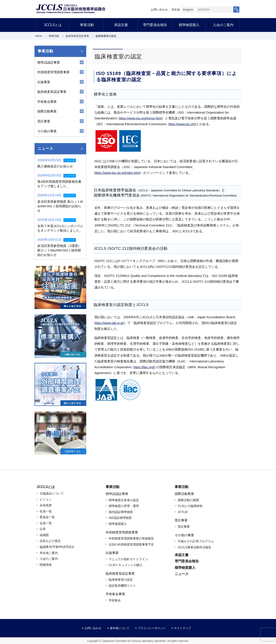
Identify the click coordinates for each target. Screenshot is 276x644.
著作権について (120, 628)
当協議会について (52, 493)
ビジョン (46, 499)
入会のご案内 (223, 25)
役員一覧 (46, 511)
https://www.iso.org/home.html (140, 118)
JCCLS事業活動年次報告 (194, 547)
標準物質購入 (189, 25)
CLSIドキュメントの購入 (126, 565)
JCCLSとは (53, 25)
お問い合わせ (159, 10)
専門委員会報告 (155, 25)
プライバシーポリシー (152, 628)
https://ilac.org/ (144, 367)
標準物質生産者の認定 (124, 500)
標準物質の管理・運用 (124, 506)
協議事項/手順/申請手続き (57, 547)
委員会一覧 (47, 517)
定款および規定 (50, 541)
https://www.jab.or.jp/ (109, 323)
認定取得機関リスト (122, 586)
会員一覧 (46, 523)
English (188, 10)
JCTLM (183, 512)
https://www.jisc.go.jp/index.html (117, 173)
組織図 (44, 535)
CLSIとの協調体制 (190, 506)
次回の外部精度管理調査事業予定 (131, 544)
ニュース (45, 149)
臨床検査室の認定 (121, 580)
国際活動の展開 (188, 500)
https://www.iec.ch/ (182, 124)
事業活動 (87, 25)
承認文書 (121, 25)
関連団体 (46, 565)
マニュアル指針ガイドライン (128, 559)
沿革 (43, 529)
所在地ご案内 (49, 553)
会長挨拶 (46, 505)
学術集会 (115, 600)
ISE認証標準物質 (120, 518)
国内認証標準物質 (121, 512)
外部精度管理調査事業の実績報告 (131, 538)
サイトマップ (182, 628)
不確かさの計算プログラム (196, 541)
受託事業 (184, 527)
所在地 (176, 10)
